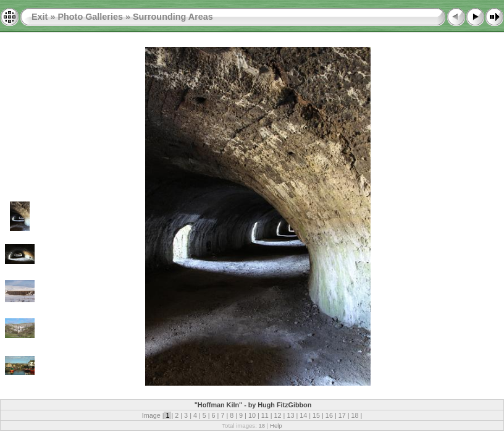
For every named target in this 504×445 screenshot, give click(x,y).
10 (252, 415)
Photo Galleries (90, 17)
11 (265, 415)
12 (278, 415)
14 (303, 415)
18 (355, 415)
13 (290, 415)
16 (329, 415)
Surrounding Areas (173, 17)
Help (276, 426)
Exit (40, 17)
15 (316, 415)
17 (342, 415)
